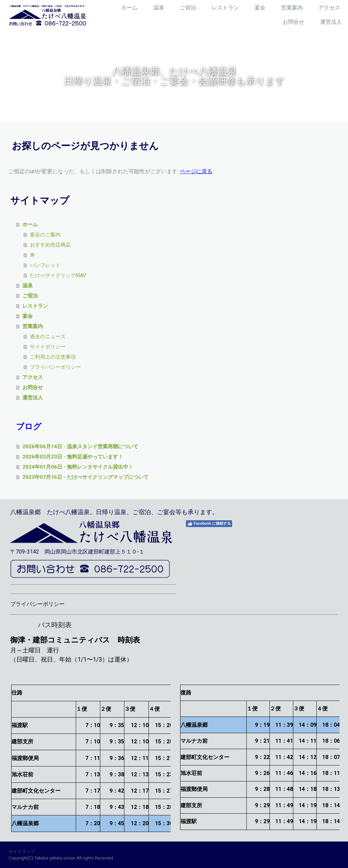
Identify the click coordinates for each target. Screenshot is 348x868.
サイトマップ (22, 852)
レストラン (225, 8)
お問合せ (294, 22)
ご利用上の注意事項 (53, 357)
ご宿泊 (188, 8)
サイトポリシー (48, 347)
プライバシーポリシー (55, 367)
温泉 (159, 8)
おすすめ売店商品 (50, 245)
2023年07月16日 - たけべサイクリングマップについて (85, 477)
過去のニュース (48, 337)
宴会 (260, 8)
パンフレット (45, 265)
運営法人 (331, 22)
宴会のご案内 (45, 235)
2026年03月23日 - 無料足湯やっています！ (73, 457)
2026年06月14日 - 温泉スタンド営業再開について (80, 447)
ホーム (129, 8)
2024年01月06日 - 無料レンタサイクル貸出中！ (78, 467)
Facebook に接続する (209, 524)
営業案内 (292, 8)
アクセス (329, 8)
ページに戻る (196, 171)
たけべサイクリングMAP (58, 275)
